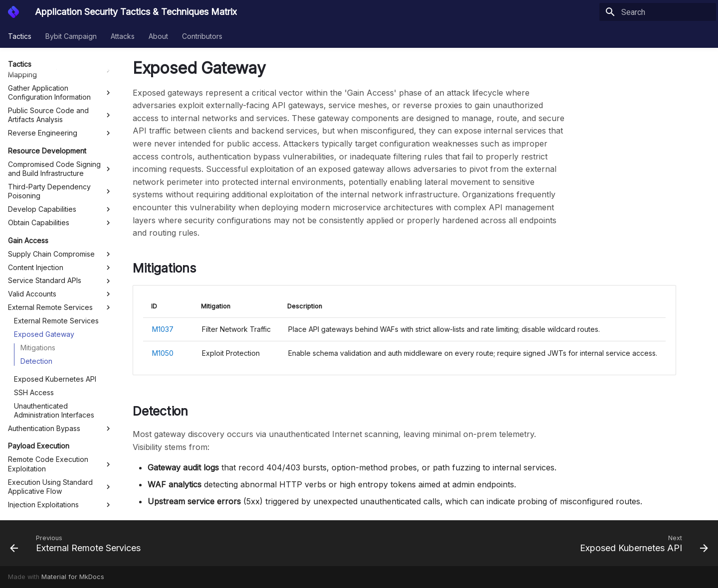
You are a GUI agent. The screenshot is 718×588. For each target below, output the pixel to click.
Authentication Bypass (60, 302)
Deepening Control (39, 409)
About (158, 36)
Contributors (202, 36)
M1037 (163, 329)
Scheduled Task (60, 467)
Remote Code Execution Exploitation (60, 337)
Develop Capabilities (60, 83)
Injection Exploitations (60, 378)
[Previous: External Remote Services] (78, 543)
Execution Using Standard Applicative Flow (60, 360)
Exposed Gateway (44, 208)
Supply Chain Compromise (60, 128)
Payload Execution (39, 319)
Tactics (20, 36)
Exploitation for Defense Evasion (60, 449)
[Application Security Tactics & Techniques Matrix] (13, 12)
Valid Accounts (60, 167)
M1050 (163, 353)
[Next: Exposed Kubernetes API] (641, 543)
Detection (36, 234)
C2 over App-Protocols (60, 504)
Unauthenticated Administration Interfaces (54, 284)
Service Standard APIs (60, 154)
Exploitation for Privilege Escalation (60, 427)
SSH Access (34, 266)
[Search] (658, 12)
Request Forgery (60, 392)
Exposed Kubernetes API (55, 252)
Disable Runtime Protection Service (60, 485)
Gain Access (28, 114)
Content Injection (60, 141)
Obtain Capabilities (60, 96)
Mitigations (38, 221)
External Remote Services (60, 181)
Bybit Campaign (71, 36)
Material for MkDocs (73, 577)
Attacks (123, 36)
